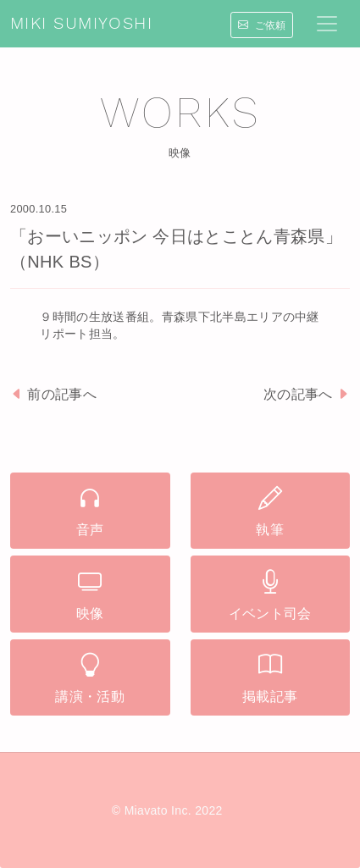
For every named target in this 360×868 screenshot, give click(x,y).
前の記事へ (53, 394)
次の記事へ (307, 394)
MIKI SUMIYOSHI (81, 24)
